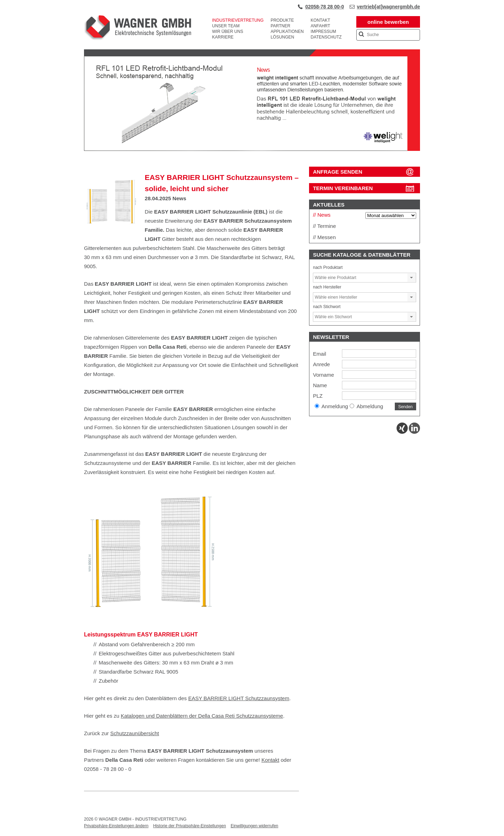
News (179, 198)
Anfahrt (321, 26)
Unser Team (226, 26)
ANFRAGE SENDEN (338, 172)
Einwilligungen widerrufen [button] (254, 826)
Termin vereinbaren (343, 188)
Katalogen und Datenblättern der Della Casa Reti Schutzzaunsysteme (202, 716)
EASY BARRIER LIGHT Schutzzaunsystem (239, 698)
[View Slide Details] (252, 149)
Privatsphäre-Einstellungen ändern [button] (116, 826)
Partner (280, 26)
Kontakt (321, 20)
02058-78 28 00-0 (325, 7)
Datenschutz (326, 37)
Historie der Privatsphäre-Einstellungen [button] (189, 826)
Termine (326, 226)
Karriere (223, 37)
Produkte (282, 20)
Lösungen (282, 37)
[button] (412, 278)
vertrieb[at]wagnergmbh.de (388, 7)
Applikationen (287, 32)
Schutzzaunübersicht (135, 733)
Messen (327, 237)
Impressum (324, 32)
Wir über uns (228, 32)
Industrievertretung (238, 20)
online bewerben (388, 22)
